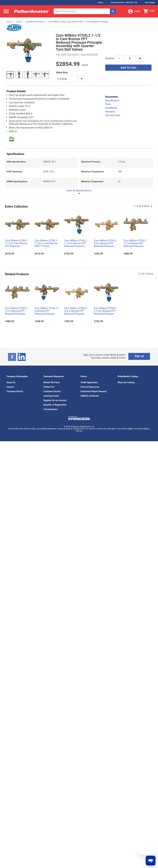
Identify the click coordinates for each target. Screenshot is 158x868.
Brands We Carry (52, 382)
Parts (108, 104)
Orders (100, 3)
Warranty (110, 112)
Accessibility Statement (46, 429)
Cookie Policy (79, 429)
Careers (10, 387)
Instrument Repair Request (94, 391)
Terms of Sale (30, 429)
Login (134, 11)
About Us (11, 382)
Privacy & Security (65, 429)
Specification (112, 100)
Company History (15, 391)
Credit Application (89, 382)
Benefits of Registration (55, 405)
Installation (111, 108)
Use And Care (113, 115)
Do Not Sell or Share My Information (101, 429)
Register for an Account (55, 400)
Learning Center (51, 396)
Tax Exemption (51, 409)
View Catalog (150, 3)
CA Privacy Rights (142, 429)
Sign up (139, 356)
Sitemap (79, 431)
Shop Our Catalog (126, 382)
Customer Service (52, 391)
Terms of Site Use (15, 429)
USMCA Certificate (90, 396)
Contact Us (49, 387)
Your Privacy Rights (125, 429)
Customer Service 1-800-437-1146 (124, 3)
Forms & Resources (90, 387)
